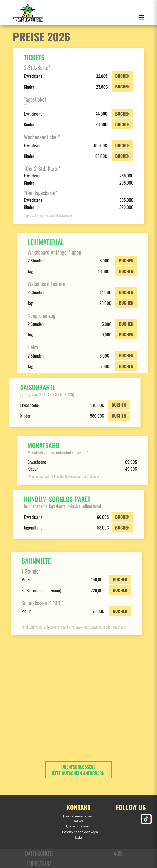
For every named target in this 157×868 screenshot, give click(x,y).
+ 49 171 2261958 (79, 827)
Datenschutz (39, 853)
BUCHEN (121, 76)
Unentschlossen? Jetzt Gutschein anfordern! (78, 770)
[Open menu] (142, 17)
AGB (118, 853)
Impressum (39, 863)
